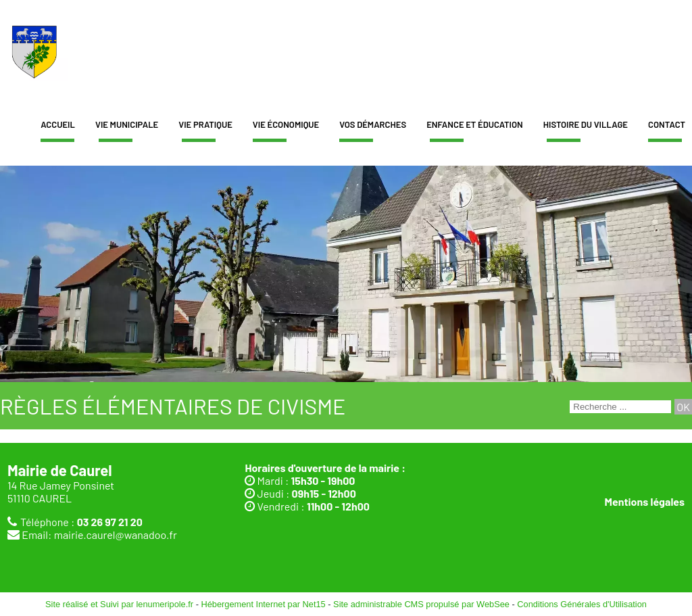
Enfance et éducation (475, 124)
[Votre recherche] (620, 407)
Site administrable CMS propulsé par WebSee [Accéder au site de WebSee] (421, 604)
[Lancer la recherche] (683, 407)
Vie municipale (127, 124)
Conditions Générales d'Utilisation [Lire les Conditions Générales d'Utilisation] (582, 604)
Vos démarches (373, 124)
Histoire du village (586, 124)
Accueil (58, 124)
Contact (667, 124)
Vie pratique (205, 124)
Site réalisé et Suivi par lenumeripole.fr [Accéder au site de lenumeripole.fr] (119, 604)
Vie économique (286, 124)
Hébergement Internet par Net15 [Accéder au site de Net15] (263, 604)
